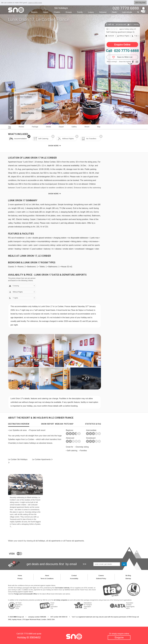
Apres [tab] (37, 492)
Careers (101, 576)
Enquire (119, 637)
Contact (74, 576)
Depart (61, 127)
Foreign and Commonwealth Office (25, 594)
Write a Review (28, 113)
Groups (69, 12)
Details (49, 127)
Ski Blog (128, 576)
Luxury (91, 12)
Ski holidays (61, 8)
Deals (114, 12)
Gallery (74, 127)
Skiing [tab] (25, 492)
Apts (41, 459)
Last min (127, 12)
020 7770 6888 (26, 634)
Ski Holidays (20, 16)
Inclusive (103, 12)
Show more (53, 194)
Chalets (57, 12)
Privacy (20, 579)
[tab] (19, 424)
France (41, 16)
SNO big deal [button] (140, 3)
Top (10, 127)
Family (80, 12)
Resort (87, 127)
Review (21, 127)
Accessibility (74, 579)
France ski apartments (75, 541)
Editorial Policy (101, 579)
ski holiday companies (61, 600)
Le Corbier (50, 16)
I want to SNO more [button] (35, 3)
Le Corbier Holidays (18, 459)
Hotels (46, 12)
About (47, 576)
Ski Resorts (31, 16)
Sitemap (128, 579)
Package (35, 127)
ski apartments (54, 541)
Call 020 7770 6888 (122, 51)
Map (99, 127)
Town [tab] (14, 492)
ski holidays (40, 541)
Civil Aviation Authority (62, 588)
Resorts (34, 12)
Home (10, 16)
